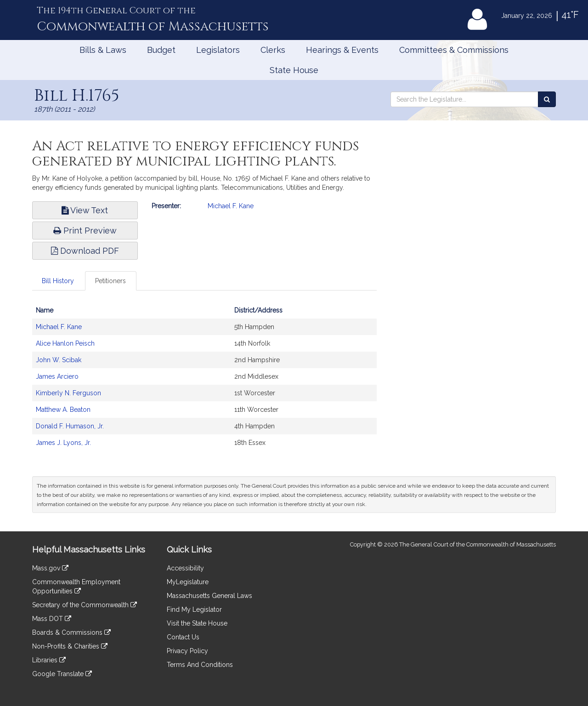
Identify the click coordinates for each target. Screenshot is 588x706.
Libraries (49, 660)
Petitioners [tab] (110, 281)
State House (294, 70)
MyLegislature (188, 582)
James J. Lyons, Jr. (63, 443)
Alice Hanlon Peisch (65, 343)
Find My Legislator (194, 609)
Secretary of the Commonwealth (85, 605)
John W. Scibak (59, 360)
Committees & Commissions (454, 50)
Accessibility (185, 568)
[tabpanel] (204, 381)
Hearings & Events (342, 50)
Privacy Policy (187, 651)
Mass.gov (50, 568)
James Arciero (57, 376)
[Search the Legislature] (547, 99)
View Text (85, 210)
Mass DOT (52, 619)
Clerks (273, 50)
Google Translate (62, 674)
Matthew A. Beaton (63, 410)
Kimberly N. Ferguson (68, 393)
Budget (161, 50)
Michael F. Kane (231, 206)
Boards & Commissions (71, 632)
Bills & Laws (103, 50)
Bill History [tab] (58, 281)
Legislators (218, 50)
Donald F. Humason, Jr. (70, 426)
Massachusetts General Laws (209, 596)
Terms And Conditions (200, 665)
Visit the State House (197, 623)
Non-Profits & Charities (70, 646)
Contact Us (183, 637)
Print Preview (85, 231)
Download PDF (85, 251)
